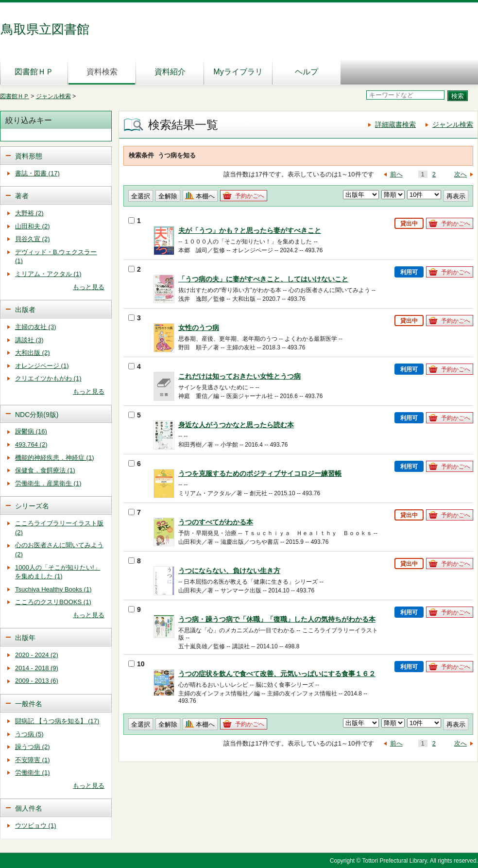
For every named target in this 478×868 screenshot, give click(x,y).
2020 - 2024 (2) (37, 655)
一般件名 (29, 704)
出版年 (25, 638)
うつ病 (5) (29, 734)
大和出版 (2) (33, 353)
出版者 (25, 310)
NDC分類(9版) (37, 415)
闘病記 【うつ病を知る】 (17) (57, 721)
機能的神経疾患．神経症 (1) (55, 458)
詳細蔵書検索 (395, 124)
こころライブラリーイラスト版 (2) (59, 528)
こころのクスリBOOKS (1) (53, 602)
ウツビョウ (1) (36, 825)
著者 (22, 196)
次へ (461, 174)
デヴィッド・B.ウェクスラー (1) (56, 257)
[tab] (56, 156)
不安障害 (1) (33, 760)
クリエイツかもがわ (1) (48, 378)
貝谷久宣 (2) (33, 239)
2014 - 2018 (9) (37, 668)
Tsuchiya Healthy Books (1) (53, 589)
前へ (396, 174)
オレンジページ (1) (42, 366)
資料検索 (102, 72)
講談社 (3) (29, 340)
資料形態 (29, 156)
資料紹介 (170, 72)
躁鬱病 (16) (31, 431)
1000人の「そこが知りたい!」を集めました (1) (58, 572)
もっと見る (89, 287)
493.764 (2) (31, 444)
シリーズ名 (32, 506)
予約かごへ (250, 196)
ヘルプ (307, 72)
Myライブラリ (238, 72)
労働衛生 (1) (33, 773)
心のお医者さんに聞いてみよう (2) (59, 550)
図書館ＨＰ (34, 72)
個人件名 (29, 808)
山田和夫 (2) (33, 226)
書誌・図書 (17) (37, 173)
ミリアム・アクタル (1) (48, 274)
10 (137, 664)
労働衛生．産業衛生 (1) (48, 483)
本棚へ (205, 196)
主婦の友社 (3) (36, 327)
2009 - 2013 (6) (37, 681)
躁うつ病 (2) (33, 747)
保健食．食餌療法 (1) (45, 470)
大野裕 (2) (29, 213)
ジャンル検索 (53, 96)
